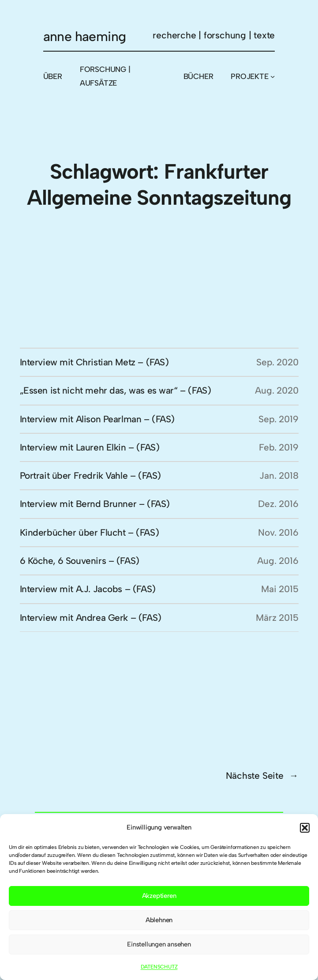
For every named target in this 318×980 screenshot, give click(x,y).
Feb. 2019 (279, 447)
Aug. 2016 (278, 561)
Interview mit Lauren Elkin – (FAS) (90, 447)
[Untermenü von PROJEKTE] (273, 76)
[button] (305, 828)
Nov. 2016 (278, 532)
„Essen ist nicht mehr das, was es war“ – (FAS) (116, 390)
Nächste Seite (262, 776)
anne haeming (85, 36)
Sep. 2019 (278, 419)
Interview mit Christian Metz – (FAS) (94, 362)
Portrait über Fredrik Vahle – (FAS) (90, 475)
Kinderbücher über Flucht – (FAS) (90, 532)
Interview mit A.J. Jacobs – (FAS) (88, 589)
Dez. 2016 (278, 504)
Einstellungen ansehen (159, 944)
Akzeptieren (159, 896)
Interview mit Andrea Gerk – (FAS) (91, 618)
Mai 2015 (280, 589)
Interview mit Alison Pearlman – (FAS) (97, 419)
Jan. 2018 (279, 475)
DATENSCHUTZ (159, 967)
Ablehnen (159, 920)
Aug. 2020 (277, 390)
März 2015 (277, 618)
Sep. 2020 (277, 362)
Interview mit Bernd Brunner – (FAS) (95, 504)
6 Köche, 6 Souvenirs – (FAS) (80, 561)
